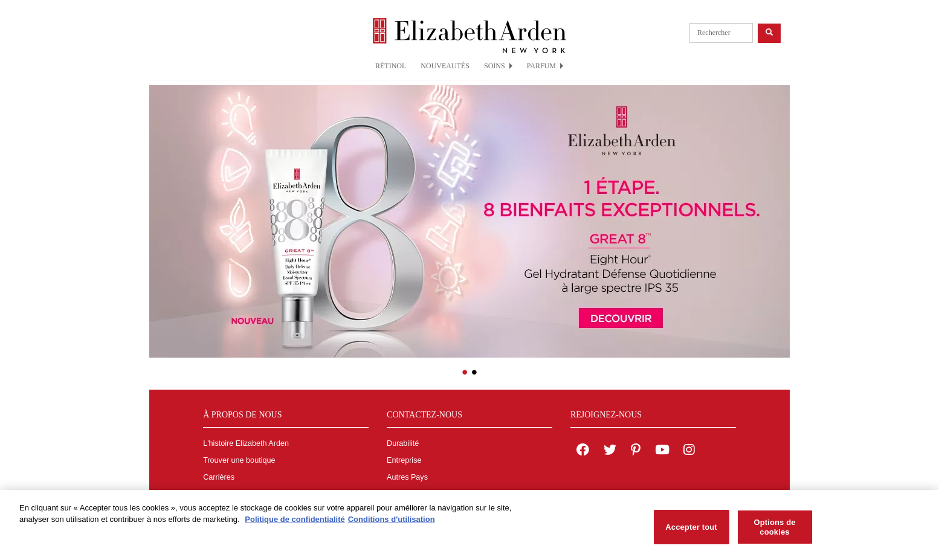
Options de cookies (774, 531)
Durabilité (403, 443)
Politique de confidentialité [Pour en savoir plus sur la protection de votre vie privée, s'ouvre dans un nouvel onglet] (295, 524)
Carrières (219, 477)
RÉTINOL (391, 66)
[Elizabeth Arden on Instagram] (689, 451)
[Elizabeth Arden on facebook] (583, 451)
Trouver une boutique (239, 460)
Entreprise (404, 460)
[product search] (721, 33)
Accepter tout (691, 531)
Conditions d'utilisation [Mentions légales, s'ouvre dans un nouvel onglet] (392, 524)
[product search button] (769, 33)
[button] (158, 213)
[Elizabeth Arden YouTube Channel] (662, 451)
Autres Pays (407, 477)
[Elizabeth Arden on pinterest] (636, 451)
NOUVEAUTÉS (445, 66)
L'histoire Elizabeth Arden (246, 443)
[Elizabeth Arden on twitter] (610, 451)
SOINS (498, 66)
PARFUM (545, 66)
